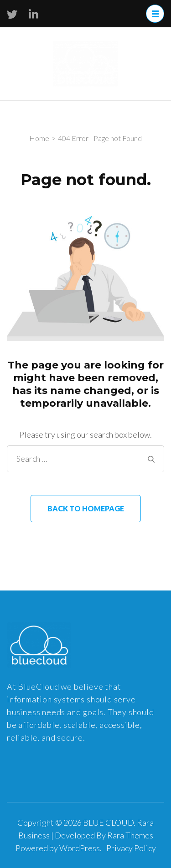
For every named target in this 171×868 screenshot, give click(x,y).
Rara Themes (130, 835)
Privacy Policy (131, 848)
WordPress (80, 848)
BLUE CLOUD (108, 823)
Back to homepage (86, 508)
